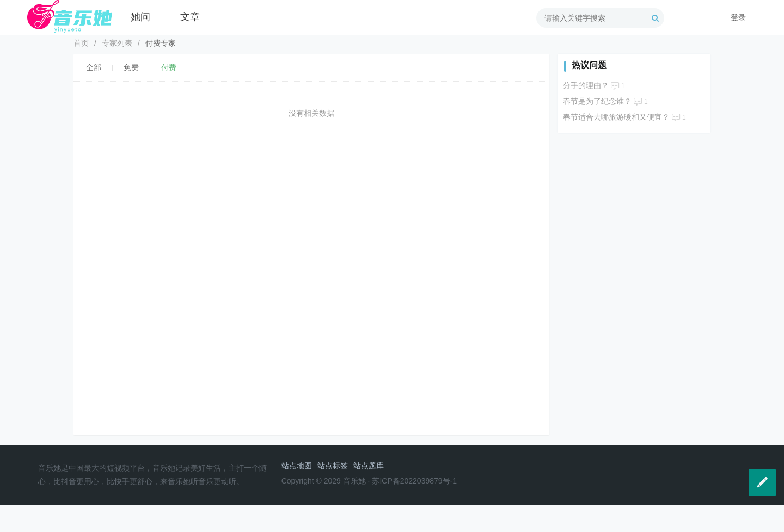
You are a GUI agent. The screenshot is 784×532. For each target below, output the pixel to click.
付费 (169, 67)
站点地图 (297, 466)
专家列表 (117, 43)
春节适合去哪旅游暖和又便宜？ (616, 117)
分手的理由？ (586, 85)
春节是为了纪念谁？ (597, 101)
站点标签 (333, 466)
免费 (131, 67)
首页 (81, 43)
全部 (94, 67)
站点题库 (369, 466)
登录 (738, 17)
